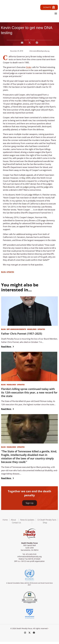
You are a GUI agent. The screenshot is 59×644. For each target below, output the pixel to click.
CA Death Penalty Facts (47, 520)
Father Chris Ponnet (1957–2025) (22, 334)
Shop (45, 523)
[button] (56, 14)
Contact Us (16, 523)
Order (29, 67)
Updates (10, 272)
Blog (3, 272)
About (14, 520)
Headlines (32, 329)
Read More (7, 347)
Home (5, 520)
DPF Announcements (16, 329)
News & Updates (27, 520)
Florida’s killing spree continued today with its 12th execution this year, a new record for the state (29, 392)
